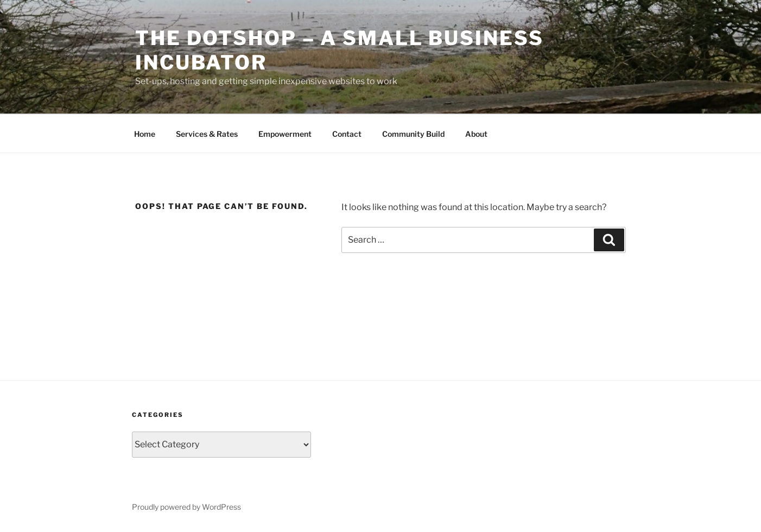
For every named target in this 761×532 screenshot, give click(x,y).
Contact (347, 134)
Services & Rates (207, 134)
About (476, 134)
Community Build (413, 134)
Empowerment (285, 134)
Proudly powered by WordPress (186, 507)
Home (145, 134)
